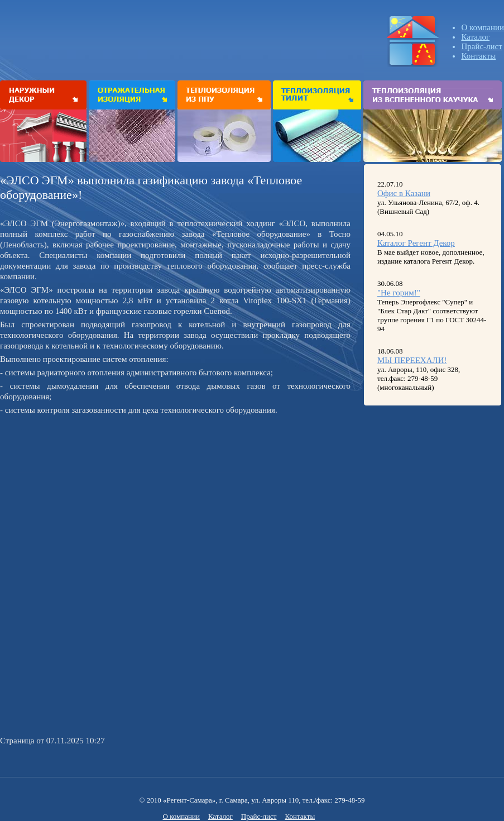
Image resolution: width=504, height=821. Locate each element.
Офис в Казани (404, 193)
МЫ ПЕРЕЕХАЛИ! (412, 360)
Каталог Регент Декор (416, 243)
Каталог (475, 37)
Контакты (478, 56)
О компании (483, 27)
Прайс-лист (481, 46)
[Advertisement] (94, 497)
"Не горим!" (399, 293)
